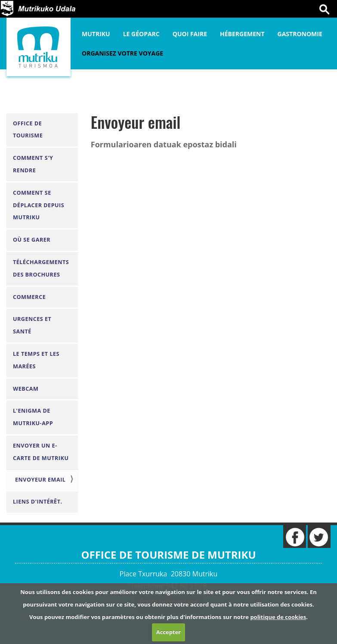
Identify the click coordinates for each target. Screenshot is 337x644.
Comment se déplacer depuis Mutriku (39, 205)
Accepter (168, 632)
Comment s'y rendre (33, 164)
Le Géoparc (141, 34)
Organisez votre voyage (122, 53)
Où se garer (32, 240)
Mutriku (96, 34)
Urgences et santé (32, 325)
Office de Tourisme (28, 130)
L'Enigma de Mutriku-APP (33, 417)
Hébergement (242, 34)
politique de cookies (278, 617)
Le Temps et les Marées (36, 360)
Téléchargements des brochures (41, 268)
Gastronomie (300, 34)
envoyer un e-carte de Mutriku (41, 452)
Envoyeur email (40, 480)
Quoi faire (190, 34)
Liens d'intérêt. (38, 502)
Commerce (29, 297)
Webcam (26, 389)
